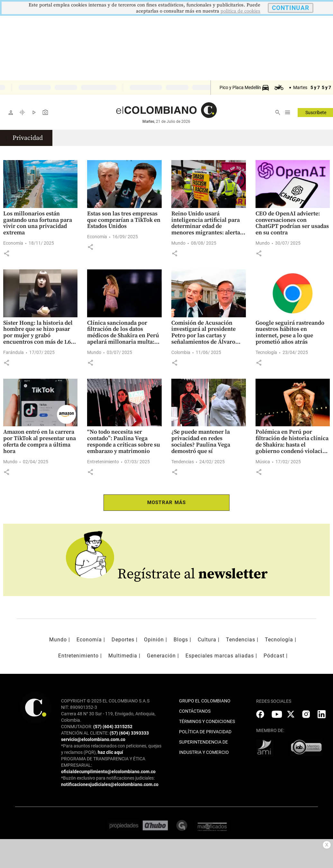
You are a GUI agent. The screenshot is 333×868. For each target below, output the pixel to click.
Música (263, 462)
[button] (6, 253)
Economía (13, 243)
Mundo (178, 243)
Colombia (181, 352)
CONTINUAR (291, 8)
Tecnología (266, 352)
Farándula (14, 352)
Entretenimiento (103, 462)
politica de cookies (240, 11)
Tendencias (183, 462)
